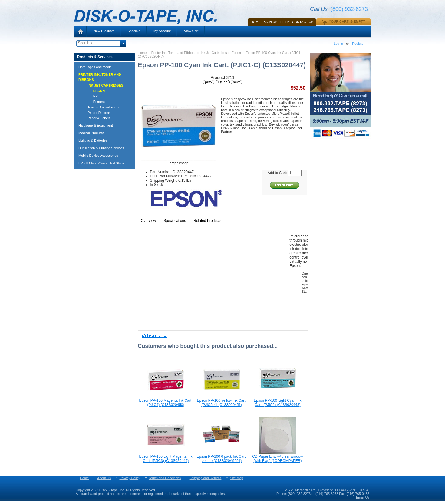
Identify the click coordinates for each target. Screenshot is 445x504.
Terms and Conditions (165, 478)
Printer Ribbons (96, 113)
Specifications (175, 221)
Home (256, 22)
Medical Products (91, 133)
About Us (104, 478)
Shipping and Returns (206, 478)
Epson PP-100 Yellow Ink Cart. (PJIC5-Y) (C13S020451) (221, 403)
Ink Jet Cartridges (214, 53)
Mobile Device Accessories (98, 156)
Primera (93, 102)
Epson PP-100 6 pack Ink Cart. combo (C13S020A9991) (222, 459)
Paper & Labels (96, 118)
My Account (162, 31)
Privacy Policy (130, 478)
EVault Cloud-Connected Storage (103, 163)
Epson (236, 53)
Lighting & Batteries (93, 140)
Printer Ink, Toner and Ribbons (174, 53)
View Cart (191, 31)
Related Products (207, 221)
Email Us (363, 497)
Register (358, 44)
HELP (285, 22)
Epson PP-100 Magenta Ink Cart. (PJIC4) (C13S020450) (166, 403)
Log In (339, 44)
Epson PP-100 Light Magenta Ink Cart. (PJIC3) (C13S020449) (166, 459)
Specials (134, 31)
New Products (104, 31)
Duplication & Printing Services (101, 148)
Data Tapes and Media (95, 67)
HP (90, 96)
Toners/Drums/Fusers (101, 107)
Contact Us (303, 22)
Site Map (237, 478)
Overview (148, 221)
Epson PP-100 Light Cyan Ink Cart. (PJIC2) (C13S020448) (277, 403)
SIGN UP (270, 22)
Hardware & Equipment (96, 125)
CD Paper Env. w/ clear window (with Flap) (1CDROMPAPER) (277, 459)
